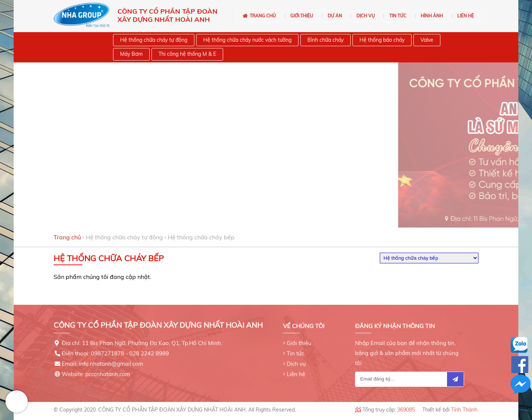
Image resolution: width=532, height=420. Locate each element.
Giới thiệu (299, 341)
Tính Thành (464, 408)
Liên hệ (296, 372)
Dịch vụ (296, 362)
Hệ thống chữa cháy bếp (201, 237)
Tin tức (295, 351)
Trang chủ (67, 237)
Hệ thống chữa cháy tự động (124, 237)
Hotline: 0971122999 (17, 402)
